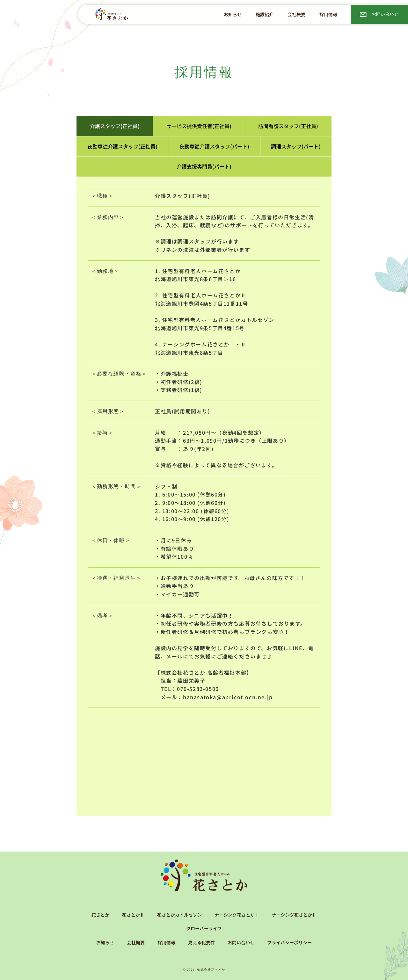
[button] (265, 14)
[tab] (115, 126)
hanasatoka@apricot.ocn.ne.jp (228, 697)
